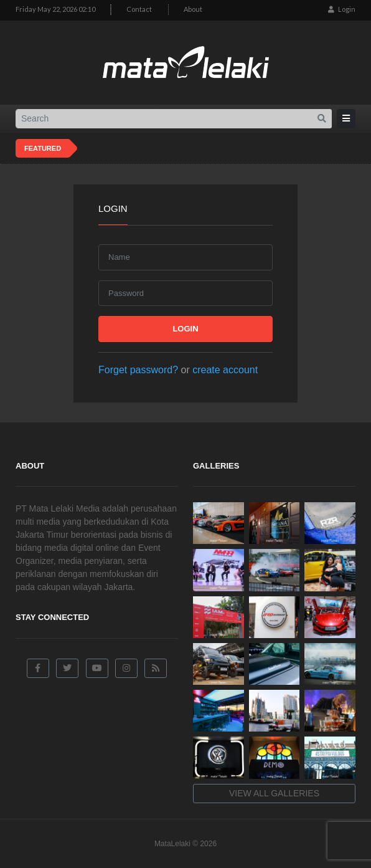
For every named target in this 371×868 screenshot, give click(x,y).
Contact (139, 9)
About (193, 9)
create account (225, 370)
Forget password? (138, 370)
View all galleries (274, 793)
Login (342, 9)
